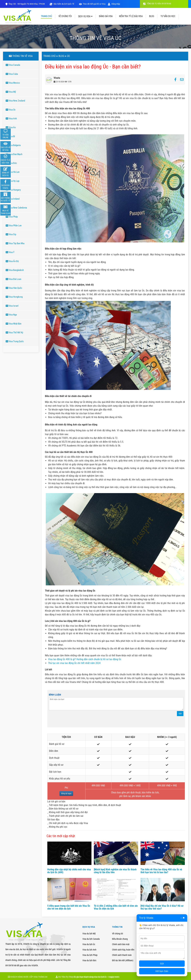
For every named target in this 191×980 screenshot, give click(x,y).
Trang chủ (49, 56)
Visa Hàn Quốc (14, 288)
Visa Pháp (12, 217)
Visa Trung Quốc (15, 341)
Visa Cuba (12, 74)
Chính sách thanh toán (122, 955)
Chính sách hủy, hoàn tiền (123, 950)
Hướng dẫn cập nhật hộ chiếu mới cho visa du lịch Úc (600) (69, 871)
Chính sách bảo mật (121, 944)
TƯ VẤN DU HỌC (168, 16)
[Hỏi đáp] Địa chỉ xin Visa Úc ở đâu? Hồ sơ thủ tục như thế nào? (162, 907)
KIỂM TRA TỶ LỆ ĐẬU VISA (131, 16)
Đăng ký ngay (66, 794)
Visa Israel (12, 306)
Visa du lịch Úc (89, 944)
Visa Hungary (13, 190)
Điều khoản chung (120, 939)
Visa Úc (11, 110)
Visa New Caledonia (16, 208)
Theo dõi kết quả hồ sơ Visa (94, 4)
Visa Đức (11, 163)
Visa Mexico (13, 83)
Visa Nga (11, 315)
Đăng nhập (114, 4)
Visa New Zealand (15, 101)
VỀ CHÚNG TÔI (65, 16)
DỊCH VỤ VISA (85, 16)
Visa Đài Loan (13, 279)
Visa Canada (13, 65)
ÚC (69, 56)
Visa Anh (11, 119)
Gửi (180, 714)
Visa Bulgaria (13, 145)
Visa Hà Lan (13, 172)
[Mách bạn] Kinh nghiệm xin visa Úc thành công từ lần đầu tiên (115, 871)
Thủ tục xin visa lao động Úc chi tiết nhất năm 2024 (74, 663)
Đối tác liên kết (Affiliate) (123, 960)
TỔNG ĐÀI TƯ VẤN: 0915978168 (157, 4)
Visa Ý (10, 252)
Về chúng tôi (117, 934)
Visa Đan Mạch (14, 154)
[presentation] (73, 720)
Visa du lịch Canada (91, 939)
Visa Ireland (13, 199)
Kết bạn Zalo (162, 971)
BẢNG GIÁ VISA (106, 16)
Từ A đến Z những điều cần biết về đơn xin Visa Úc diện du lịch (116, 907)
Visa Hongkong (14, 297)
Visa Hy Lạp (13, 181)
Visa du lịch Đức (89, 960)
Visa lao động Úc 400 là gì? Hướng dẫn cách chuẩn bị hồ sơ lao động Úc (85, 659)
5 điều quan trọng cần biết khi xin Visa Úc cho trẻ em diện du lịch (69, 907)
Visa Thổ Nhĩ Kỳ (14, 333)
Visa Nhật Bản (14, 324)
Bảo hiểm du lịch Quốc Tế (64, 4)
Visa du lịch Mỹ (89, 934)
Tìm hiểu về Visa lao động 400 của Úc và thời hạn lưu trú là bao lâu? (161, 871)
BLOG (152, 16)
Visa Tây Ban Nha (15, 243)
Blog (61, 56)
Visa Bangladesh (15, 270)
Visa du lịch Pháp (90, 955)
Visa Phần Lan (14, 226)
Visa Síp (11, 234)
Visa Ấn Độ (12, 261)
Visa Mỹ (11, 92)
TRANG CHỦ (46, 16)
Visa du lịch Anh (89, 950)
